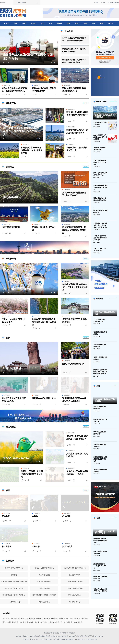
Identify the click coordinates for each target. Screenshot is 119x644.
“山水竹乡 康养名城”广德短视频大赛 (100, 320)
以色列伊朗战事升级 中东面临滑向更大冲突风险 (100, 541)
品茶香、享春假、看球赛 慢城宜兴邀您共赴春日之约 (32, 474)
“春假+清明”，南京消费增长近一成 (77, 149)
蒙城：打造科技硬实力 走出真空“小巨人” (100, 174)
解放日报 (6, 619)
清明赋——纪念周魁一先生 (44, 398)
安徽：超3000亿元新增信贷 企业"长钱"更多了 (100, 162)
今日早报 (84, 619)
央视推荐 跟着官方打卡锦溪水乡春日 (74, 320)
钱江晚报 (77, 619)
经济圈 (59, 23)
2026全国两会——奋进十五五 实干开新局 (105, 532)
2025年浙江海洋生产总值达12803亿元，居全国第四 (100, 137)
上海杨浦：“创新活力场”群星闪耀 (100, 149)
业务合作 (58, 633)
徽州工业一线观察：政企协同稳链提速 (105, 116)
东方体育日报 (30, 619)
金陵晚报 (62, 619)
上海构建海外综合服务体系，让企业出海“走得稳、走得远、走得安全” (100, 225)
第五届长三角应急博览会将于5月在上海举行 (74, 194)
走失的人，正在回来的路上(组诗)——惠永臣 (77, 473)
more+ (86, 166)
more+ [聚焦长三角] (86, 103)
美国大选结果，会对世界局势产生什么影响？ (100, 590)
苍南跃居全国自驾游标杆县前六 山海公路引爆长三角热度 (44, 322)
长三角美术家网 (77, 622)
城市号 (111, 23)
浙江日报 (69, 619)
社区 (77, 23)
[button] (51, 63)
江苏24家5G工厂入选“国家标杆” (100, 123)
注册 (103, 2)
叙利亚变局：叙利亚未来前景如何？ (100, 577)
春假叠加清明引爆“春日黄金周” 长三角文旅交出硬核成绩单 (75, 287)
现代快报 (54, 619)
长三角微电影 (65, 622)
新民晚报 (21, 619)
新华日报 (39, 619)
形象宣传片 (67, 546)
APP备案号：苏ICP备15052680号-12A (85, 639)
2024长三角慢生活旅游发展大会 (100, 346)
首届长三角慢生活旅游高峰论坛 (100, 358)
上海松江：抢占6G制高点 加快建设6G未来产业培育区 (100, 238)
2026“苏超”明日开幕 (11, 227)
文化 (50, 23)
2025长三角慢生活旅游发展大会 (105, 313)
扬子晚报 (47, 619)
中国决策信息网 (54, 622)
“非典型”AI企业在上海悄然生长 (100, 212)
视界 (102, 23)
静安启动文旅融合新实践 (73, 364)
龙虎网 (37, 622)
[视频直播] (116, 385)
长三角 (33, 23)
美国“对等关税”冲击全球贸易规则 (100, 552)
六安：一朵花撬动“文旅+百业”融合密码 (13, 320)
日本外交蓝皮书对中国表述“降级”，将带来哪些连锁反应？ (74, 39)
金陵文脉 (36, 546)
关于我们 (51, 633)
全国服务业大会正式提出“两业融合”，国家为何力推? (74, 61)
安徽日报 (15, 622)
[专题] (116, 517)
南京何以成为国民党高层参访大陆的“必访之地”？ (77, 114)
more (116, 101)
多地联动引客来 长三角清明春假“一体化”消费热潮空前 (32, 150)
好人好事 (66, 516)
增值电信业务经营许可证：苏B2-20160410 (90, 636)
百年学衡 (6, 516)
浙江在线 (44, 622)
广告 (86, 252)
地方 (42, 23)
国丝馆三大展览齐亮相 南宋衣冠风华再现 (14, 400)
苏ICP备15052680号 (70, 636)
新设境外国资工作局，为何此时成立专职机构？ (74, 50)
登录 (96, 2)
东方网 (22, 622)
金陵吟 (35, 516)
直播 (93, 23)
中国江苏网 (29, 622)
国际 (24, 23)
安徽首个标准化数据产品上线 (44, 229)
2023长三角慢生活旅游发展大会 (100, 445)
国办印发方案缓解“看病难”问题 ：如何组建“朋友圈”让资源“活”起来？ (14, 90)
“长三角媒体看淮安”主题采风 (100, 333)
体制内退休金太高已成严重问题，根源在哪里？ (77, 437)
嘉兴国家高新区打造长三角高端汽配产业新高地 (100, 187)
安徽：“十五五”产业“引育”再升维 (100, 249)
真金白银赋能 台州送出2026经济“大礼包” (100, 199)
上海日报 (13, 619)
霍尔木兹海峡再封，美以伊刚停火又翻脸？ (44, 89)
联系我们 (72, 633)
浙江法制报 (7, 622)
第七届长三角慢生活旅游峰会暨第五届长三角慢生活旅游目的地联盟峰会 (100, 372)
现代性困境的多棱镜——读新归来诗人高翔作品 (74, 400)
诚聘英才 (65, 633)
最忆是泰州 (7, 546)
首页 (7, 23)
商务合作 (3, 2)
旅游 (85, 23)
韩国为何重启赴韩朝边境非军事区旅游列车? (74, 89)
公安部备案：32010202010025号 (63, 639)
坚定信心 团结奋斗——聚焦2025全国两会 (100, 566)
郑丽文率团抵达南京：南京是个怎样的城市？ (77, 131)
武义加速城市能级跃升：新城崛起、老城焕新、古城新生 (74, 230)
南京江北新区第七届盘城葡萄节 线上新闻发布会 (100, 459)
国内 (16, 23)
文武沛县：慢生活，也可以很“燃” (77, 455)
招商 (69, 23)
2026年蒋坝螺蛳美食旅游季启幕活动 (105, 400)
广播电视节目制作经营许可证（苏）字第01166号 (37, 639)
